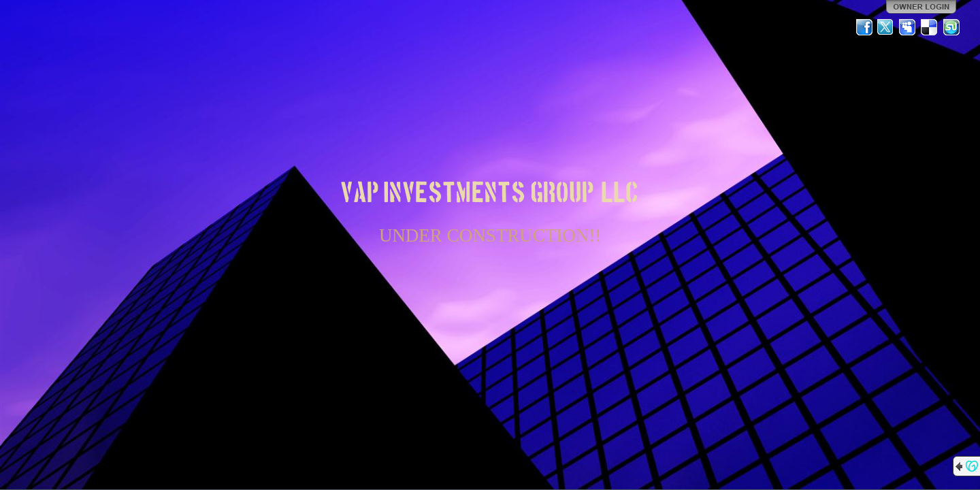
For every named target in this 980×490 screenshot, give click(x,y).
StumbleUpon (951, 27)
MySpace (908, 27)
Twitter (886, 27)
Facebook (864, 27)
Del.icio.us (930, 27)
